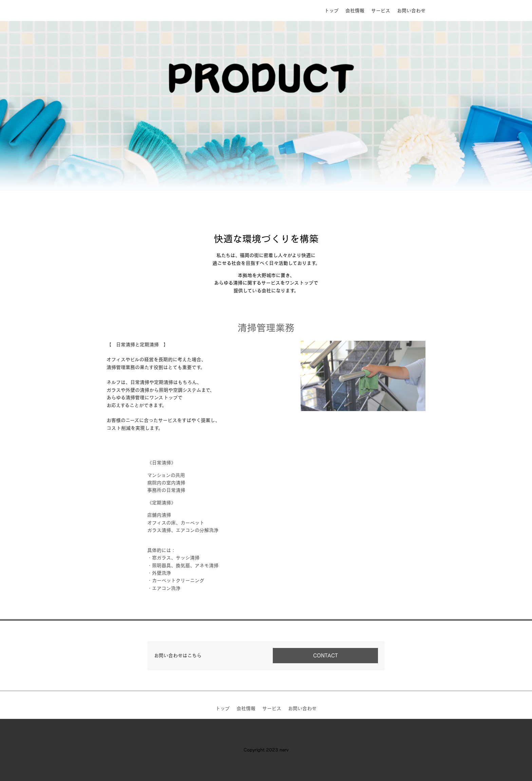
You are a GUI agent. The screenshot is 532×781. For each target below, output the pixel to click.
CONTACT (326, 655)
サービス (381, 11)
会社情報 (355, 11)
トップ (331, 11)
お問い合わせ (411, 11)
